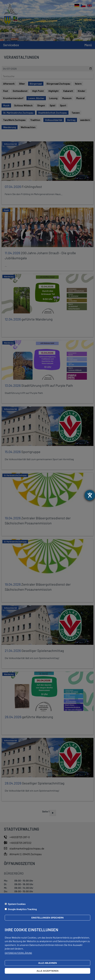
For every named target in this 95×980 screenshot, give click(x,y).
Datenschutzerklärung (18, 953)
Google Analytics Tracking (22, 909)
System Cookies (17, 904)
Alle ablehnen (47, 963)
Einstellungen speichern (47, 918)
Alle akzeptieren (48, 971)
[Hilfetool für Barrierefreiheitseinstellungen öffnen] (90, 495)
